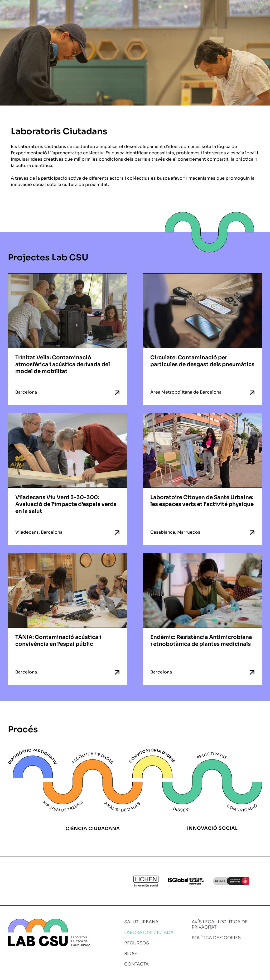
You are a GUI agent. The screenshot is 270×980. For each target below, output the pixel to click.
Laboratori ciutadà (149, 932)
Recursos (137, 943)
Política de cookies (216, 938)
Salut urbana (141, 922)
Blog (130, 953)
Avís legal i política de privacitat (220, 924)
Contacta (136, 964)
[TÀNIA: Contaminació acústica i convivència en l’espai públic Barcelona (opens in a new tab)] (67, 619)
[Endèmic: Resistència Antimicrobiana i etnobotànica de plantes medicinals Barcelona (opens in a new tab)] (202, 619)
